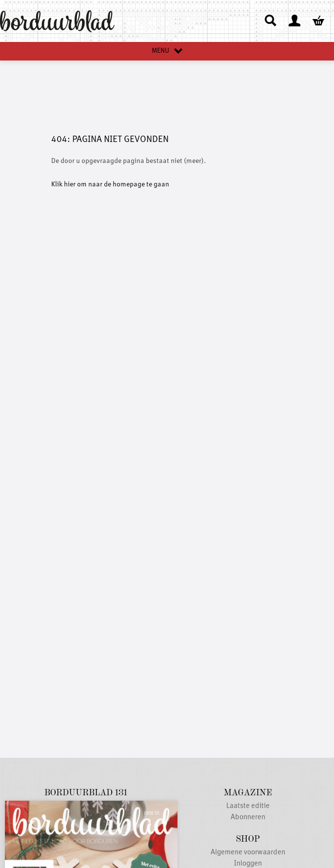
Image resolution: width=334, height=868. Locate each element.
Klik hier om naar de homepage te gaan (110, 184)
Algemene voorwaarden (248, 853)
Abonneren (248, 818)
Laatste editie (248, 806)
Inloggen (248, 864)
